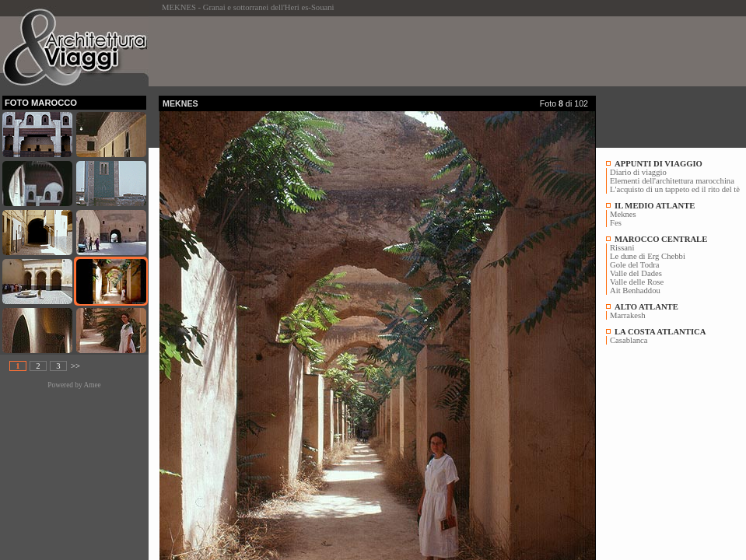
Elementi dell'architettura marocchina (672, 181)
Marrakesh (628, 315)
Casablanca (629, 340)
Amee (92, 385)
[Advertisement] (442, 51)
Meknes (623, 214)
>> (75, 366)
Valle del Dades (636, 273)
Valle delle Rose (637, 282)
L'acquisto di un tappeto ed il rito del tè (675, 189)
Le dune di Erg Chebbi (648, 256)
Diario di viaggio (638, 172)
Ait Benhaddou (635, 290)
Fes (616, 223)
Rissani (622, 248)
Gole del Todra (635, 265)
